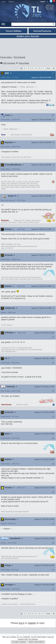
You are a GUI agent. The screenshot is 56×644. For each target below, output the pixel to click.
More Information (36, 642)
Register (12, 1)
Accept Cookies (19, 642)
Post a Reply (22, 63)
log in (22, 624)
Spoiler (27, 87)
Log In (4, 1)
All (54, 68)
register (32, 624)
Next (48, 68)
